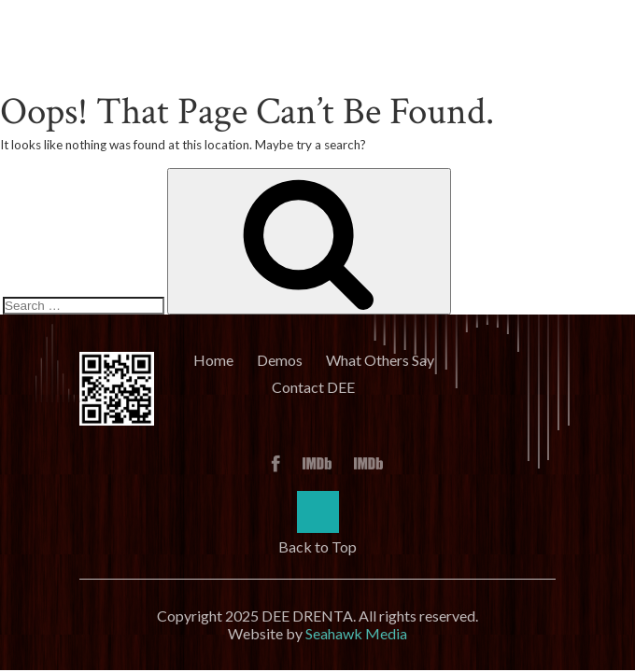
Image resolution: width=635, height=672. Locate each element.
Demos (280, 360)
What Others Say (380, 360)
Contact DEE (313, 387)
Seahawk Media (356, 633)
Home (213, 360)
